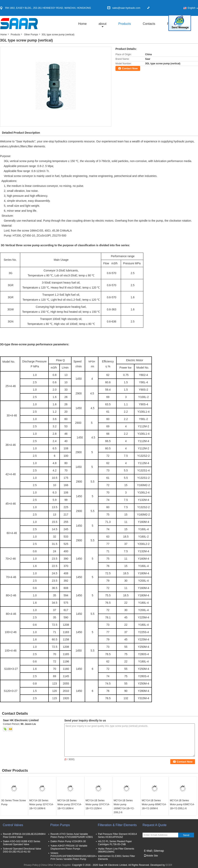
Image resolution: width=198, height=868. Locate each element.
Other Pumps (31, 35)
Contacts (149, 24)
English (193, 8)
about (103, 24)
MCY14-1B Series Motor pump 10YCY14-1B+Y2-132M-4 (98, 804)
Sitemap (159, 851)
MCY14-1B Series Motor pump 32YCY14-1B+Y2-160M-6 (41, 804)
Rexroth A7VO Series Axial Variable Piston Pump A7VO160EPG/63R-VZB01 (72, 836)
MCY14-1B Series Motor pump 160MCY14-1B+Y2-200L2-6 (124, 806)
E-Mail (148, 851)
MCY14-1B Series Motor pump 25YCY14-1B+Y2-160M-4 (70, 804)
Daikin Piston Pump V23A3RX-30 (68, 841)
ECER (169, 865)
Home (82, 24)
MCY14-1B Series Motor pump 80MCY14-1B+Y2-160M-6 (154, 804)
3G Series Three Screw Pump (14, 802)
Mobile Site (151, 856)
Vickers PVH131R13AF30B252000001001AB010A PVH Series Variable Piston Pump (73, 856)
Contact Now (130, 68)
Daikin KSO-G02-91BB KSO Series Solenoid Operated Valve (22, 843)
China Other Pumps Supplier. (56, 865)
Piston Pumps (60, 825)
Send (186, 835)
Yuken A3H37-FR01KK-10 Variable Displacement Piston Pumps (69, 847)
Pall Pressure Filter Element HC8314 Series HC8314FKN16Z (117, 836)
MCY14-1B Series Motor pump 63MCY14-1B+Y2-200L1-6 (182, 804)
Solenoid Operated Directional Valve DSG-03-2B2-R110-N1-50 (22, 850)
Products (125, 24)
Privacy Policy (31, 865)
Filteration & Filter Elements (117, 825)
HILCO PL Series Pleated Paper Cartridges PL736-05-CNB (115, 843)
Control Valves (13, 825)
